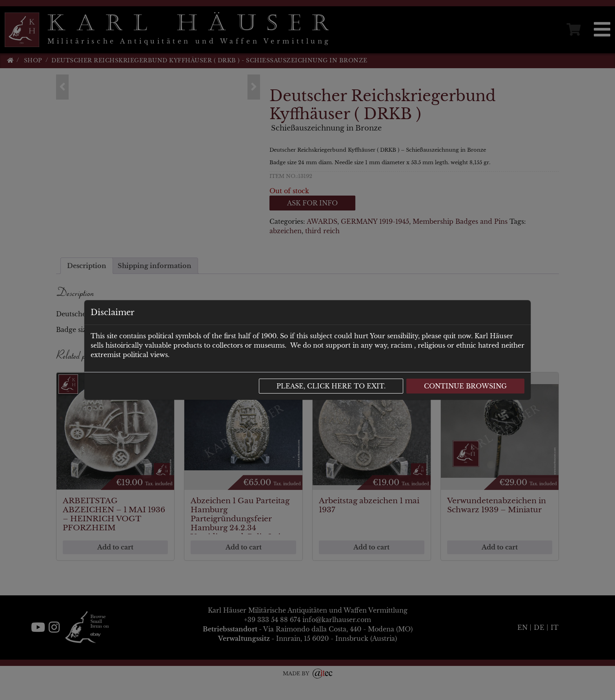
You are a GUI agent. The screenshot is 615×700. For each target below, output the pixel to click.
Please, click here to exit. (331, 386)
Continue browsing (465, 386)
